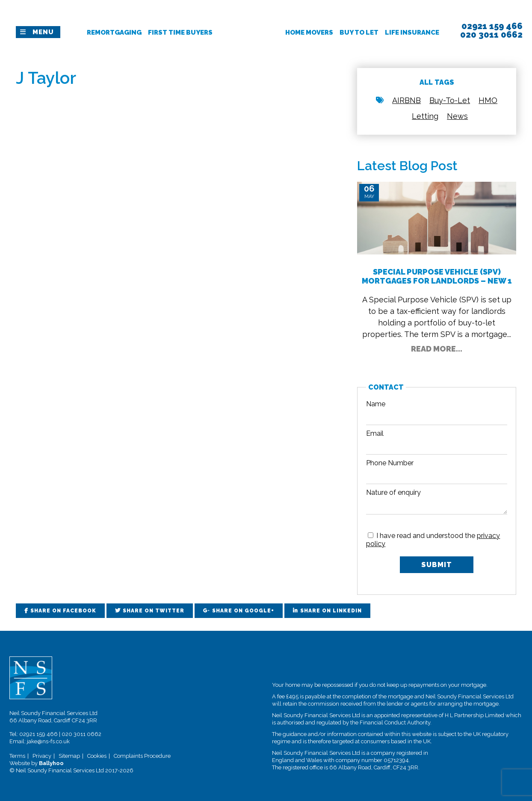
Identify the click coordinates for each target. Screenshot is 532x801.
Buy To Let (359, 33)
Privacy (42, 756)
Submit (437, 565)
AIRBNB (406, 100)
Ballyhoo (51, 763)
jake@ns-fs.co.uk (48, 741)
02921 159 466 (38, 734)
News (457, 116)
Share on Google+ (243, 611)
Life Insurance (412, 33)
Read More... (437, 349)
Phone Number (390, 463)
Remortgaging (114, 33)
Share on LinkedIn (331, 611)
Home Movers (309, 33)
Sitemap (69, 756)
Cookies (97, 756)
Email (375, 433)
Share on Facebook (63, 611)
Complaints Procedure (142, 756)
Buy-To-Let (450, 100)
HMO (488, 100)
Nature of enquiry (393, 492)
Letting (425, 116)
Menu (43, 32)
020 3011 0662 (81, 734)
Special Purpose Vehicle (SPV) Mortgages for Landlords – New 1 (437, 276)
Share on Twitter (154, 611)
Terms (17, 756)
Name (376, 404)
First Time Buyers (180, 33)
